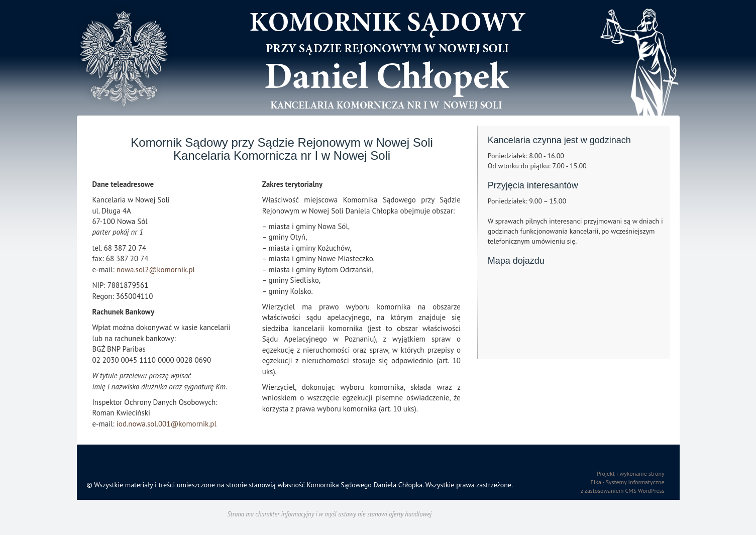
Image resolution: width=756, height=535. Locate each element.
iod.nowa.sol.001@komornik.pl (167, 424)
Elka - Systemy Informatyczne (628, 482)
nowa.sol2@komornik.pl (156, 270)
